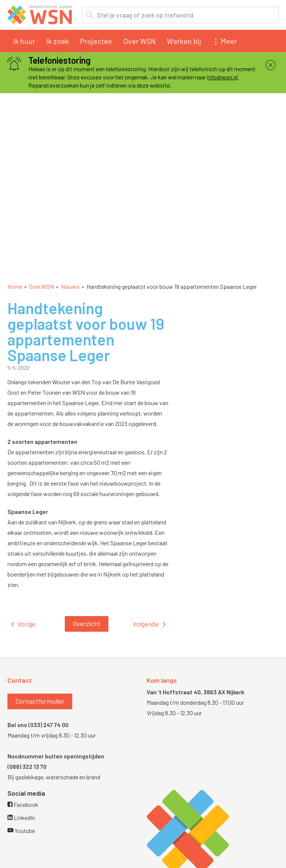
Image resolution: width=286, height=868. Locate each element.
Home (15, 286)
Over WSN (139, 41)
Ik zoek (58, 41)
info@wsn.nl (222, 77)
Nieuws (70, 286)
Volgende (146, 624)
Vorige (26, 624)
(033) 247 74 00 (48, 725)
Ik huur (24, 41)
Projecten (96, 41)
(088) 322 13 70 (27, 766)
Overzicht (87, 624)
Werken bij (184, 41)
